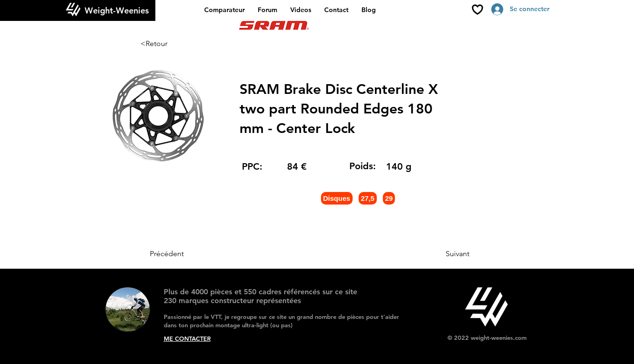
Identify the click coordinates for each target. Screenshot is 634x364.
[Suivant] (446, 254)
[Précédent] (180, 254)
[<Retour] (171, 44)
